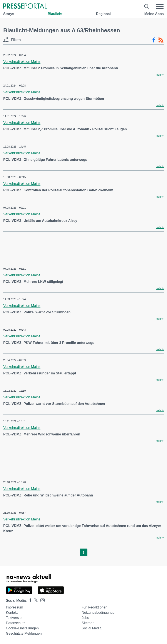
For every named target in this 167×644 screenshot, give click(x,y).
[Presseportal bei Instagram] (41, 600)
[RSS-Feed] (161, 40)
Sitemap (88, 623)
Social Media (92, 628)
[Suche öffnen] (147, 7)
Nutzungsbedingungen (99, 613)
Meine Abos (154, 14)
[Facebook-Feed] (154, 40)
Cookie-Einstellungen (22, 628)
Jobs (85, 618)
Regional (104, 14)
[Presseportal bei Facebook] (29, 601)
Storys (9, 14)
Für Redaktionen (94, 607)
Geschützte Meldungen (24, 633)
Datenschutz (16, 623)
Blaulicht (55, 14)
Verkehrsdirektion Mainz (22, 62)
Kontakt (12, 613)
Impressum (14, 607)
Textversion (15, 618)
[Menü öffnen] (160, 7)
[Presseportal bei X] (35, 601)
